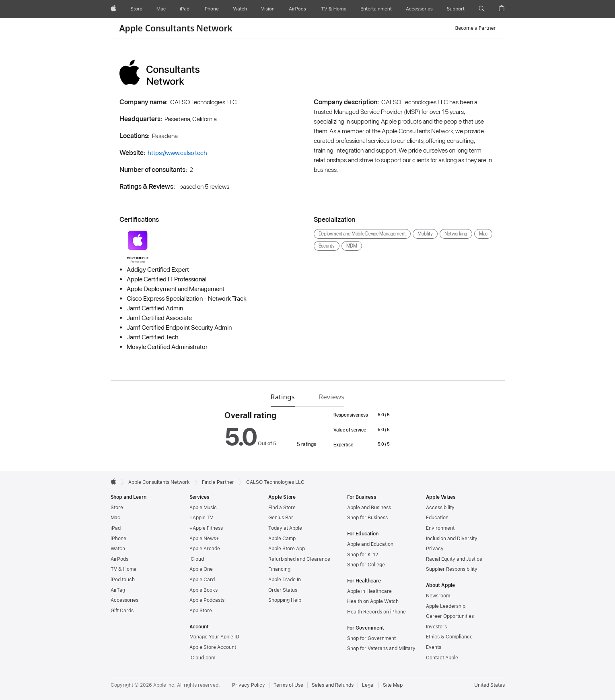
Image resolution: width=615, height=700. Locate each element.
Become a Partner (476, 28)
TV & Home (123, 569)
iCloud (197, 559)
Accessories (124, 600)
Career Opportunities (450, 616)
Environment (440, 528)
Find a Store (282, 508)
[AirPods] (297, 9)
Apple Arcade (205, 549)
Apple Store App (287, 549)
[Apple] (113, 9)
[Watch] (240, 9)
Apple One (201, 569)
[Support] (456, 9)
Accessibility (440, 508)
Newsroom (438, 596)
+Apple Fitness (206, 528)
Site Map (393, 685)
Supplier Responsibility (452, 569)
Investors (436, 627)
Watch (118, 549)
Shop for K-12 (363, 555)
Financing (279, 569)
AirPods (119, 559)
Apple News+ (204, 539)
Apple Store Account (213, 647)
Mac (115, 518)
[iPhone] (211, 9)
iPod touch (123, 580)
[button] (482, 9)
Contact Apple (442, 658)
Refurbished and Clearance (299, 559)
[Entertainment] (376, 9)
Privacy (435, 549)
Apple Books (204, 590)
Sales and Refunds (333, 685)
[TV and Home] (334, 9)
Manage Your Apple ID (214, 637)
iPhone (118, 539)
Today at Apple (285, 528)
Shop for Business (367, 518)
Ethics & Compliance (449, 637)
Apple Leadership (446, 606)
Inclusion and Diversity (452, 539)
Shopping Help (285, 600)
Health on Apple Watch (373, 601)
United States (490, 685)
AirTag (118, 590)
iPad (116, 528)
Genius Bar (281, 518)
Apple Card (202, 580)
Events (434, 647)
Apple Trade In (285, 580)
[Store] (136, 9)
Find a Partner (218, 482)
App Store (201, 611)
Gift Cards (122, 611)
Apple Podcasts (207, 600)
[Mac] (161, 9)
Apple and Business (369, 508)
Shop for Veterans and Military (381, 648)
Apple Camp (282, 539)
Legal (368, 685)
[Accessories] (419, 9)
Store (117, 508)
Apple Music (203, 508)
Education (437, 518)
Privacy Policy (249, 685)
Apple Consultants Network (176, 28)
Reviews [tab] (332, 397)
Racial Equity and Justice (454, 559)
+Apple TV (201, 518)
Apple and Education (370, 544)
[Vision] (268, 9)
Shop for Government (371, 638)
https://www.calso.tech (177, 153)
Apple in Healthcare (369, 591)
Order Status (283, 590)
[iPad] (185, 9)
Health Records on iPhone (376, 612)
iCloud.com (202, 658)
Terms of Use (288, 685)
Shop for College (366, 565)
